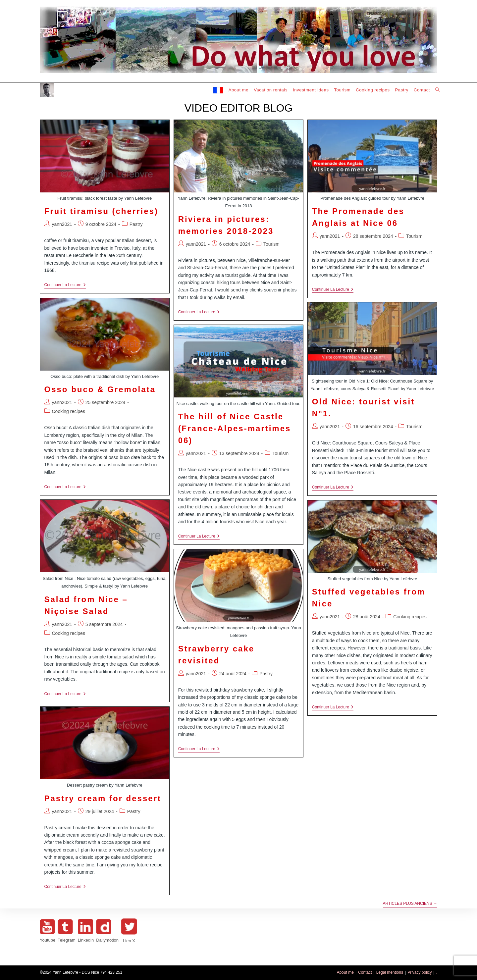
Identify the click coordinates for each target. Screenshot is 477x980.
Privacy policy (420, 972)
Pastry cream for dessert (103, 798)
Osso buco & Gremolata (100, 389)
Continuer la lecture (65, 285)
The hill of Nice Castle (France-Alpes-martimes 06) (235, 428)
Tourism (271, 244)
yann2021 (62, 224)
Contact (365, 972)
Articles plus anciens (410, 903)
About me (345, 972)
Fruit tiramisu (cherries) (101, 211)
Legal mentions (390, 972)
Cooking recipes (69, 411)
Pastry (136, 224)
